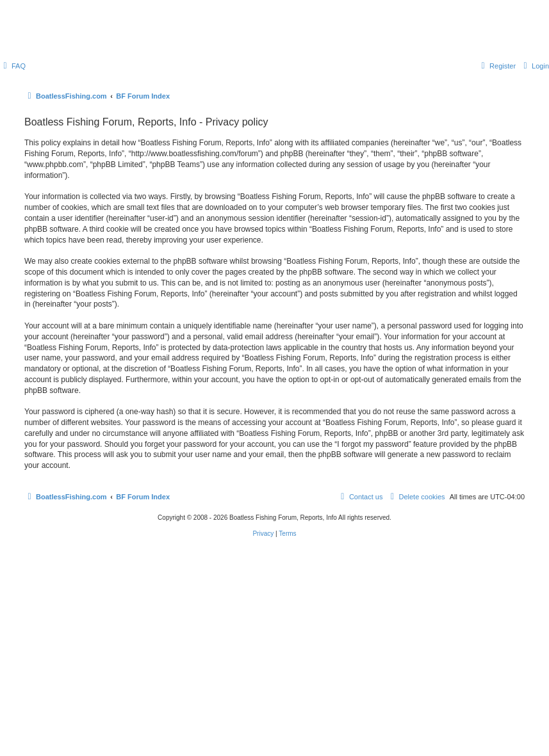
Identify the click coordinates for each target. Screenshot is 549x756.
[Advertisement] (274, 652)
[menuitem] (13, 66)
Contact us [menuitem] (360, 497)
